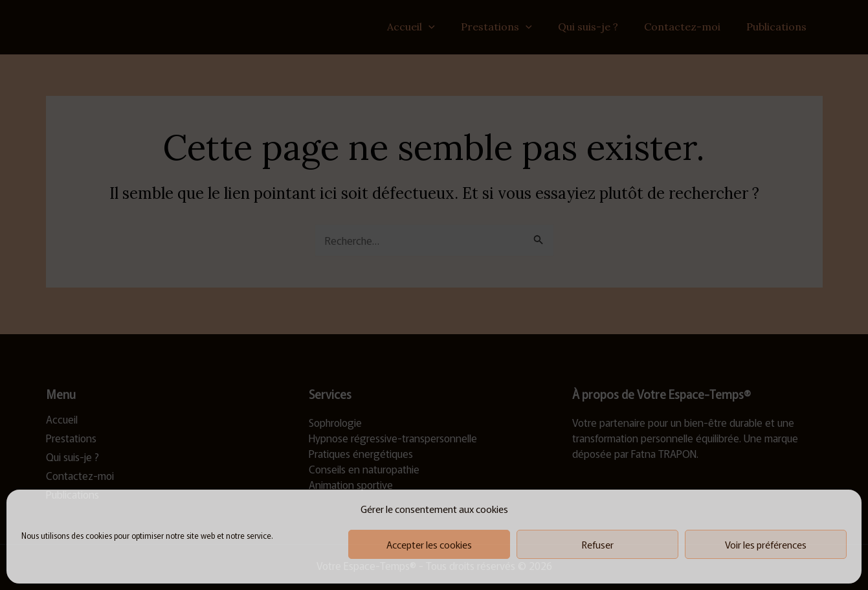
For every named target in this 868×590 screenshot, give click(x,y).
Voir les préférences (766, 544)
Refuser (598, 544)
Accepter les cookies (429, 544)
